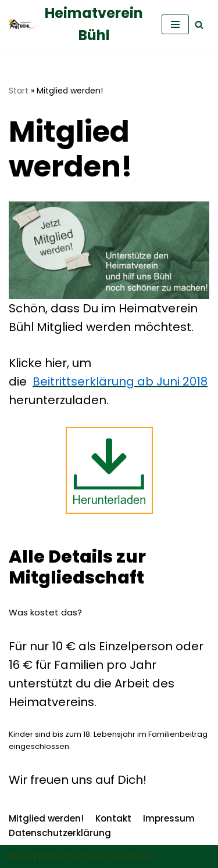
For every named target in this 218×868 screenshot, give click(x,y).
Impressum (169, 818)
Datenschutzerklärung (60, 833)
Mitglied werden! (46, 818)
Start (19, 91)
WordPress (130, 856)
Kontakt (113, 818)
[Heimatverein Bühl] (76, 25)
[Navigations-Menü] (175, 24)
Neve (20, 856)
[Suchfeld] (199, 25)
